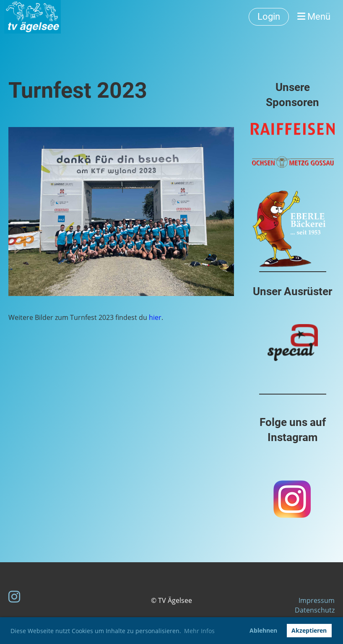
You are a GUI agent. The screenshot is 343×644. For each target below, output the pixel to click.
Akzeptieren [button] (309, 630)
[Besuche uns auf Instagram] (14, 596)
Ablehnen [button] (263, 630)
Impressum (317, 600)
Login (269, 17)
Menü (314, 17)
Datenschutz (315, 610)
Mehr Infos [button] (199, 631)
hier (155, 317)
